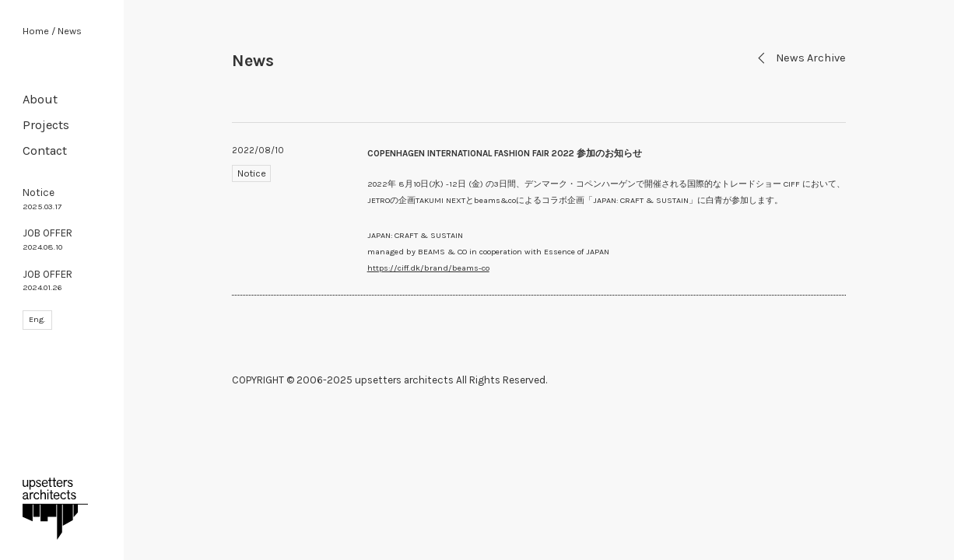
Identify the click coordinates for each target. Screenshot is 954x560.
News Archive (801, 58)
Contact (45, 150)
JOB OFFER (47, 239)
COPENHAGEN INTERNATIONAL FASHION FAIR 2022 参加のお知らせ (505, 153)
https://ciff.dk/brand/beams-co (428, 268)
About (40, 99)
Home (36, 31)
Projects (46, 125)
